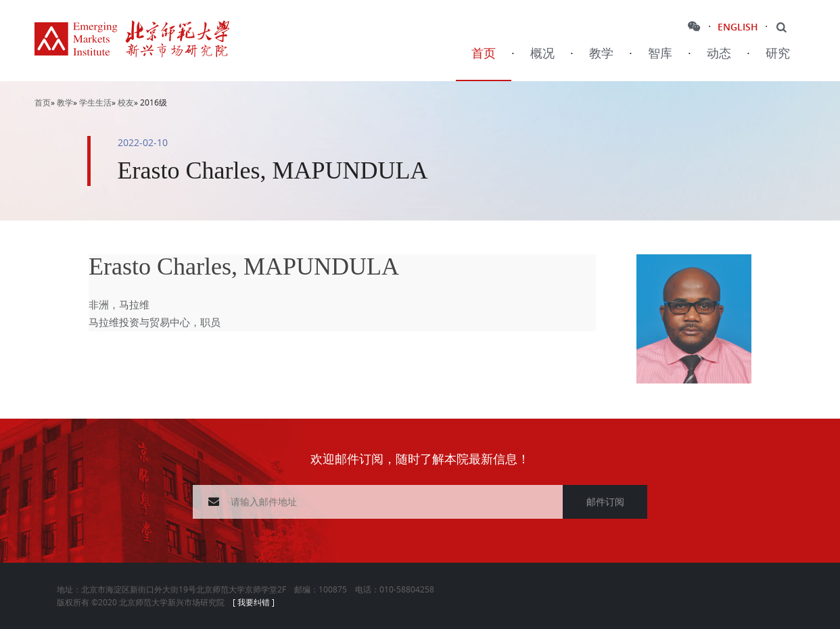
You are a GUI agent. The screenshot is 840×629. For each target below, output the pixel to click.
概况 (542, 54)
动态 (719, 54)
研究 (778, 54)
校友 (126, 102)
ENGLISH (738, 27)
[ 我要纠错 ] (254, 602)
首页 (484, 54)
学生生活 (95, 102)
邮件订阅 (605, 502)
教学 (601, 54)
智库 (660, 54)
